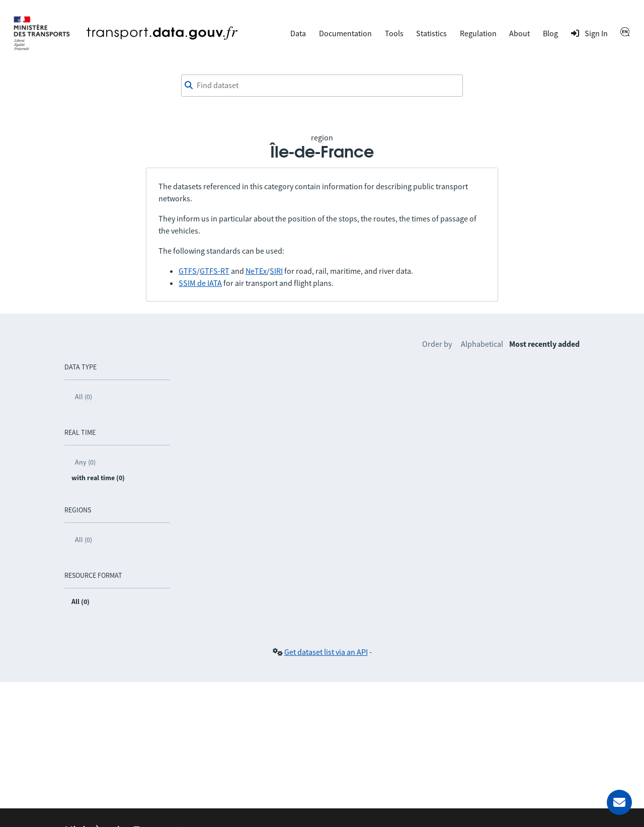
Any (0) (85, 462)
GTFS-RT (215, 271)
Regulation (478, 33)
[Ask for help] (619, 802)
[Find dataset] (322, 86)
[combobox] (322, 86)
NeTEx (256, 271)
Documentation (345, 33)
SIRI (276, 271)
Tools (394, 33)
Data (298, 33)
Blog (550, 33)
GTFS (188, 271)
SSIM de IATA (200, 283)
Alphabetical (482, 344)
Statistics (431, 33)
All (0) (84, 397)
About (519, 33)
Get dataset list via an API (326, 652)
